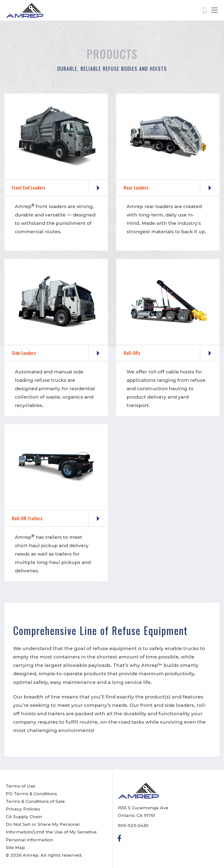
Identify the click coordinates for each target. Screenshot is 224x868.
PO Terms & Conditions (31, 794)
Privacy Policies (23, 809)
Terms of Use (20, 786)
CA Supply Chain (24, 817)
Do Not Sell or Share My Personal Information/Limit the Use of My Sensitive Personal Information (51, 832)
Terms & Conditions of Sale (35, 801)
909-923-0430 (133, 825)
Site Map (15, 847)
